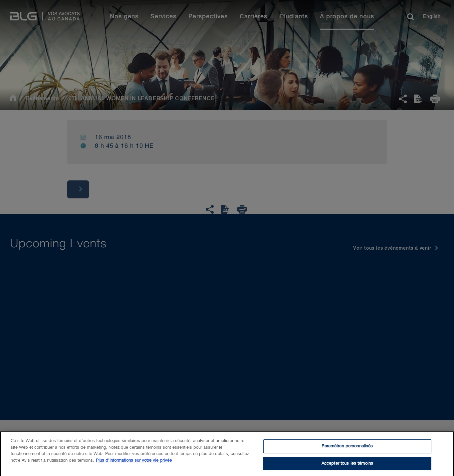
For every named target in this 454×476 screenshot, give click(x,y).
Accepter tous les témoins (347, 466)
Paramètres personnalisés (347, 449)
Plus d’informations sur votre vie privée (134, 463)
